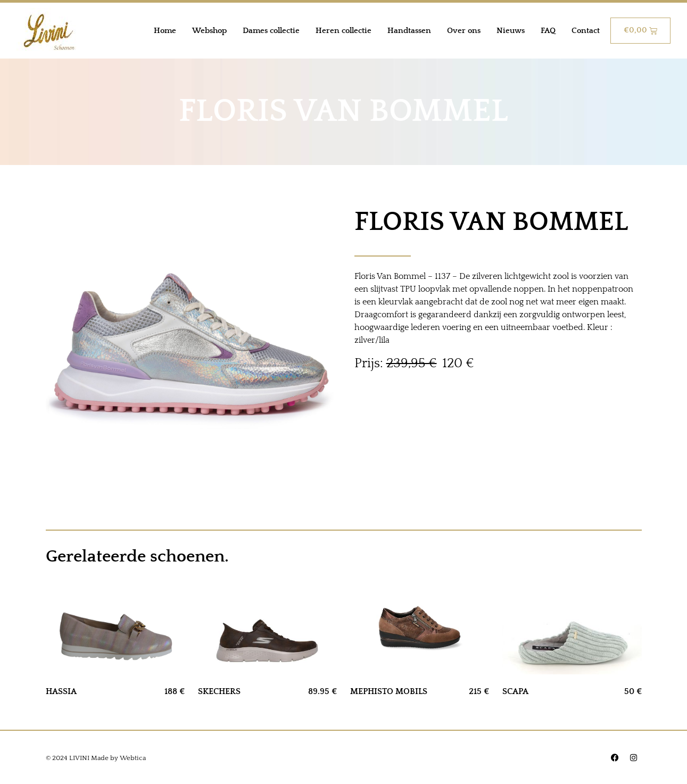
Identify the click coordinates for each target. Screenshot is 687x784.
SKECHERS (219, 691)
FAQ (548, 31)
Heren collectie (343, 31)
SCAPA (515, 691)
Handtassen (409, 31)
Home (165, 31)
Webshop (209, 31)
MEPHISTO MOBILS (389, 691)
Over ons (464, 31)
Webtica (133, 758)
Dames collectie (271, 31)
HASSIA (61, 691)
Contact (586, 31)
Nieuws (511, 31)
